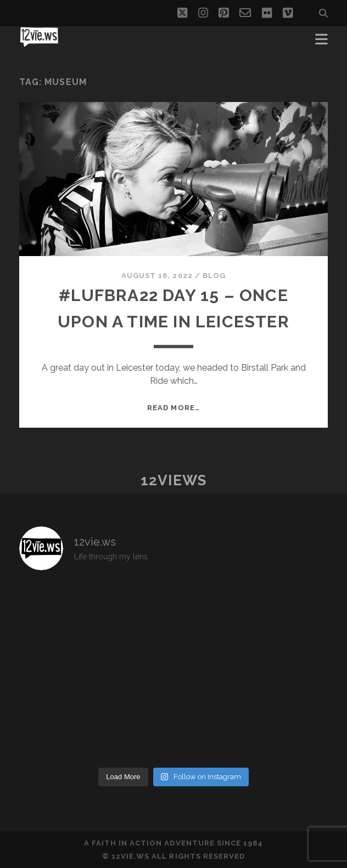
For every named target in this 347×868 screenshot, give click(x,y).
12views (174, 480)
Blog (214, 276)
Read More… (173, 408)
